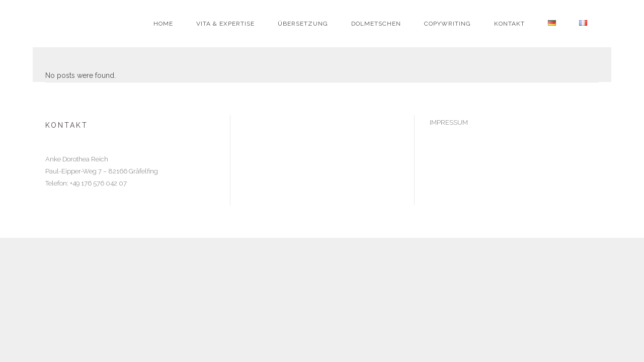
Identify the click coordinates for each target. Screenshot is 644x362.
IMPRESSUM (449, 122)
